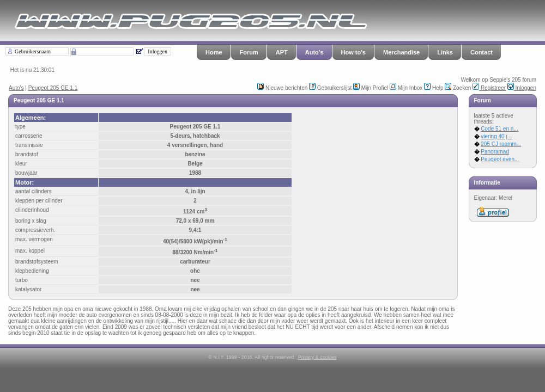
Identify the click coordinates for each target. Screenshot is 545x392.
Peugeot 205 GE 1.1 (53, 88)
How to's (353, 52)
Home (214, 52)
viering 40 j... (496, 136)
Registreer (489, 88)
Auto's (314, 52)
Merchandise (401, 52)
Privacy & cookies (317, 357)
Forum (249, 52)
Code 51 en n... (499, 129)
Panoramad (495, 152)
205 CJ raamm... (501, 144)
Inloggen (522, 88)
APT (282, 52)
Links (445, 52)
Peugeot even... (500, 159)
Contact (482, 52)
